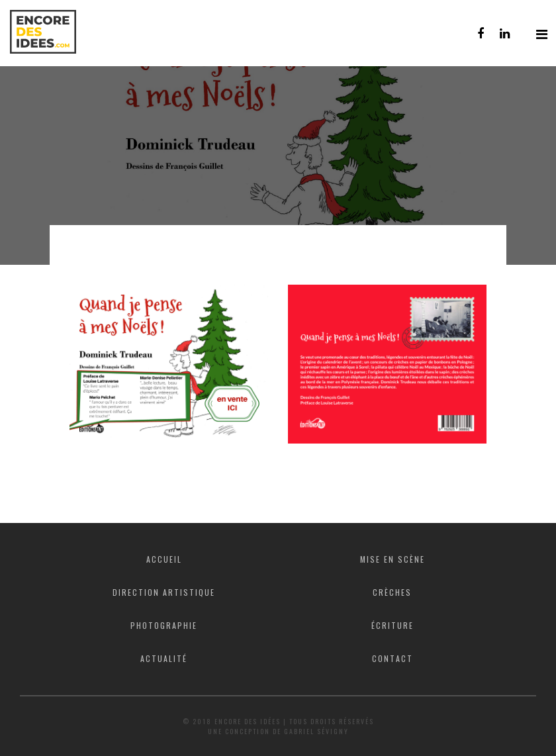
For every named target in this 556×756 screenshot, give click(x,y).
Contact (393, 658)
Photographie (164, 625)
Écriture (393, 625)
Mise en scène (393, 559)
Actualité (164, 658)
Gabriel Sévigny (316, 731)
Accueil (164, 559)
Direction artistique (164, 592)
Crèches (392, 592)
